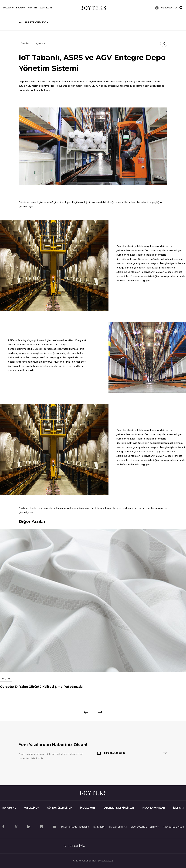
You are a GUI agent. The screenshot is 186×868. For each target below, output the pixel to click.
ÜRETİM (25, 43)
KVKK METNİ (99, 827)
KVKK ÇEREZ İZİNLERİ (173, 827)
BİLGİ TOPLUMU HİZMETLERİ (75, 827)
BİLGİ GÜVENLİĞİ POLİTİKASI (145, 827)
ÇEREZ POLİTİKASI (118, 827)
